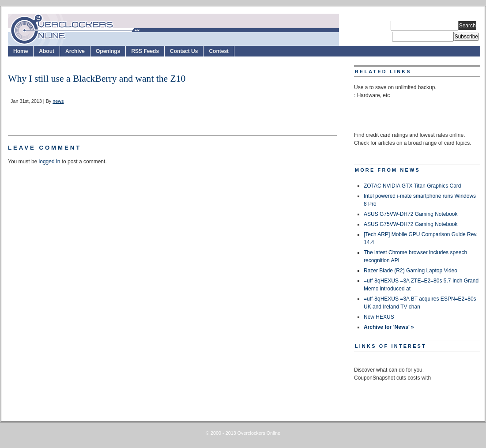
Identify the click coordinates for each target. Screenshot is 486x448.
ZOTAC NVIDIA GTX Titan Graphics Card (413, 186)
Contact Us (184, 51)
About (47, 51)
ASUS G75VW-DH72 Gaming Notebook (411, 214)
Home (21, 51)
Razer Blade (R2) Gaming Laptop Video (411, 271)
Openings (108, 51)
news (58, 101)
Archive (75, 51)
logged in (50, 162)
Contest (219, 51)
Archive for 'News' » (389, 327)
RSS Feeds (145, 51)
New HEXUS (379, 317)
